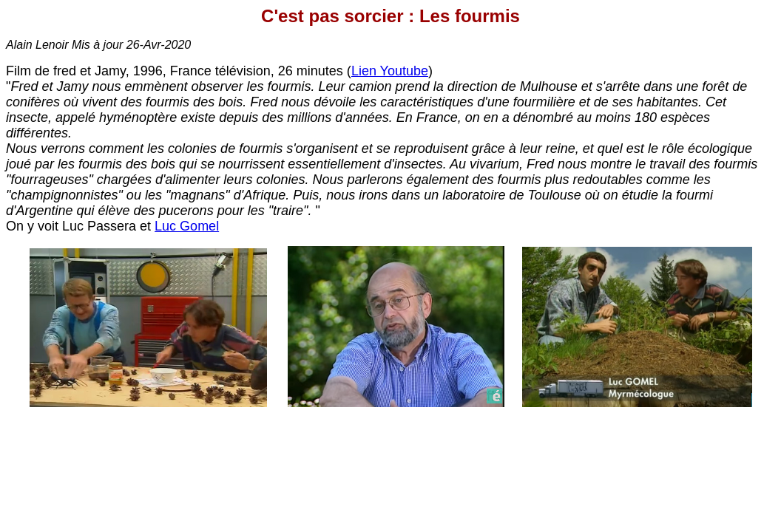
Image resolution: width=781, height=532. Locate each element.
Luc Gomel (187, 226)
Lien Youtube (390, 71)
